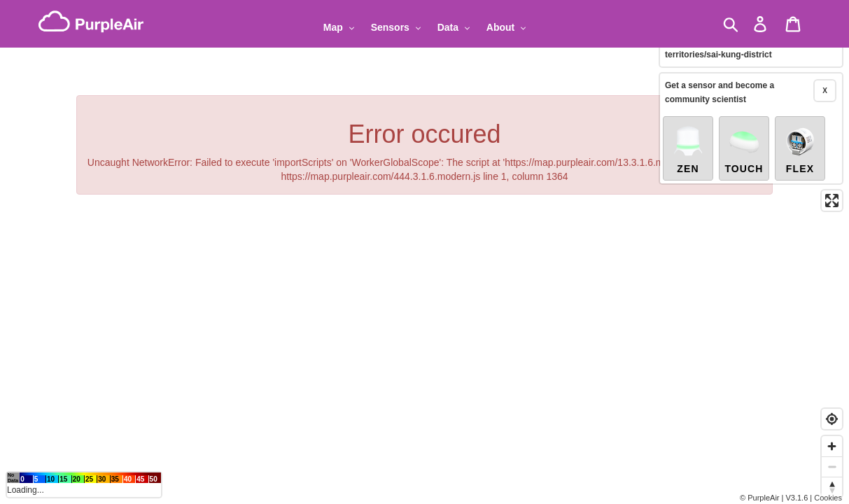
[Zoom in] (832, 446)
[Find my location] (832, 419)
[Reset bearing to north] (832, 487)
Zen (688, 141)
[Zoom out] (832, 467)
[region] (424, 252)
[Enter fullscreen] (832, 193)
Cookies (828, 498)
